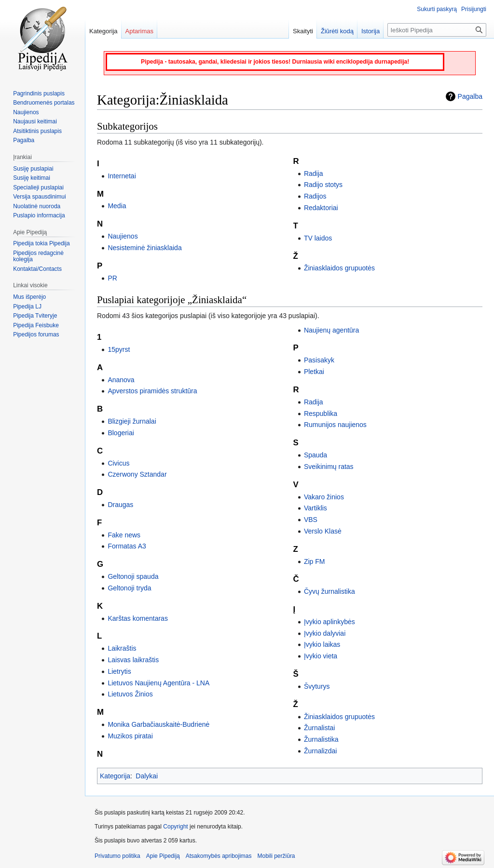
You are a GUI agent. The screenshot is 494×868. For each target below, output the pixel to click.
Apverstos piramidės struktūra (152, 391)
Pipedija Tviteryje (35, 316)
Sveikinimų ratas (329, 467)
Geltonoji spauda (133, 576)
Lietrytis (119, 671)
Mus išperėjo (29, 297)
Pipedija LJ (27, 307)
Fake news (124, 535)
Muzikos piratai (130, 736)
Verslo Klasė (323, 531)
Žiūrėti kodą (337, 31)
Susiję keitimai (32, 178)
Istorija (370, 31)
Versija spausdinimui (39, 197)
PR (112, 278)
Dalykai (147, 776)
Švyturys (317, 686)
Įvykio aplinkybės (329, 622)
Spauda (316, 455)
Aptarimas (140, 31)
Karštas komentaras (138, 618)
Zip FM (315, 561)
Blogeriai (121, 433)
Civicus (118, 463)
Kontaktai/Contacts (37, 269)
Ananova (121, 380)
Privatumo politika (117, 856)
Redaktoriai (321, 208)
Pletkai (314, 372)
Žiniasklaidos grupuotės (339, 268)
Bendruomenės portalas (44, 103)
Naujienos (123, 236)
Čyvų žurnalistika (329, 591)
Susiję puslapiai (33, 169)
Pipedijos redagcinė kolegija (38, 256)
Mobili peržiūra (276, 856)
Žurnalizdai (320, 751)
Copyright (175, 827)
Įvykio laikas (322, 644)
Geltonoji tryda (129, 588)
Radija (314, 174)
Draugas (120, 505)
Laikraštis (122, 648)
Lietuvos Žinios (130, 694)
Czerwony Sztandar (137, 474)
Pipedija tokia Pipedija (41, 243)
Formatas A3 (127, 546)
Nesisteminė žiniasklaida (144, 248)
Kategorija (115, 776)
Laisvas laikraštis (133, 660)
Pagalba (470, 96)
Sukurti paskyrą (437, 9)
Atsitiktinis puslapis (37, 131)
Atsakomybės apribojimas (219, 856)
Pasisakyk (319, 360)
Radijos (315, 196)
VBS (311, 520)
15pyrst (119, 349)
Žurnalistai (320, 728)
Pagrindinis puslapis (39, 93)
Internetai (122, 176)
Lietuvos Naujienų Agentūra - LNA (158, 683)
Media (117, 206)
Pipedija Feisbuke (36, 325)
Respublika (321, 414)
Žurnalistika (321, 739)
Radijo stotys (323, 185)
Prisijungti (474, 9)
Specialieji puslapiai (38, 187)
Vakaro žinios (324, 497)
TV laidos (318, 238)
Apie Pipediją (163, 856)
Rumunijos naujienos (335, 425)
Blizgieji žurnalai (132, 421)
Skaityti (303, 31)
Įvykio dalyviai (325, 633)
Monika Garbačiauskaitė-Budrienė (158, 724)
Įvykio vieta (321, 656)
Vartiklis (316, 508)
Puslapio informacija (39, 215)
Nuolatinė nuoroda (37, 206)
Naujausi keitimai (35, 121)
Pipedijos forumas (36, 334)
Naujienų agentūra (331, 330)
